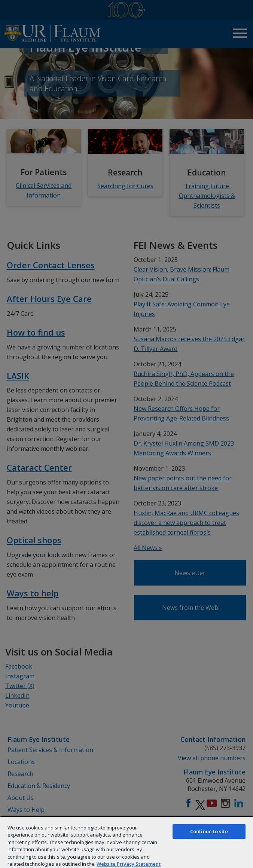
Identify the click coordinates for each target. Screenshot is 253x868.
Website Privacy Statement (129, 864)
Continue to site (209, 831)
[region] (127, 842)
